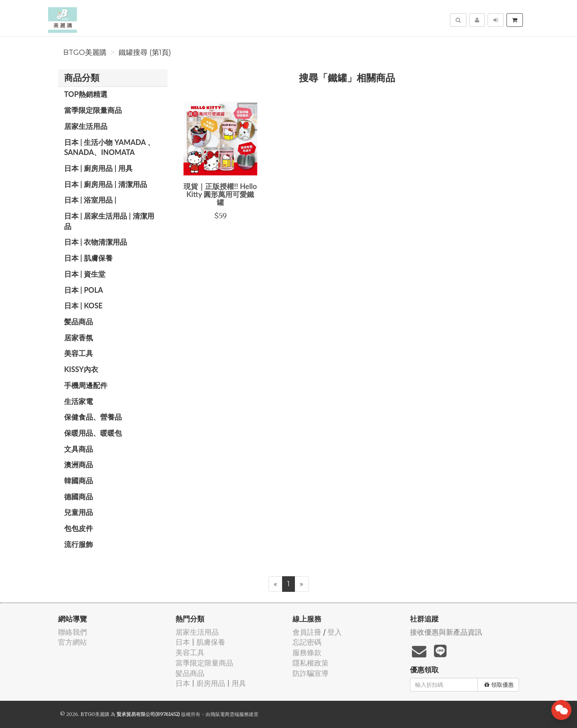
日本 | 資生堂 (85, 274)
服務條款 (307, 653)
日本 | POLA (84, 290)
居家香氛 (79, 338)
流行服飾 (79, 544)
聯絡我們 (73, 632)
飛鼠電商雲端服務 (230, 714)
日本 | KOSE (83, 306)
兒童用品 (79, 512)
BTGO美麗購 (85, 52)
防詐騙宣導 (311, 673)
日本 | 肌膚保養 (88, 258)
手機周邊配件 (86, 385)
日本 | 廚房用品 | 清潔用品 (106, 184)
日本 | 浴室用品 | (90, 200)
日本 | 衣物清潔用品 (96, 242)
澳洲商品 (79, 465)
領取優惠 (499, 685)
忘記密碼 (307, 642)
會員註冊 (307, 632)
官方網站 (73, 642)
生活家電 (79, 401)
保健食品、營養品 (93, 417)
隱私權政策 (311, 663)
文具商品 (79, 449)
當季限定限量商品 (93, 110)
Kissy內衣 (81, 369)
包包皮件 (79, 528)
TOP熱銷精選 (86, 94)
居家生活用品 (86, 126)
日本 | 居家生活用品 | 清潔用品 (109, 221)
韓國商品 (79, 481)
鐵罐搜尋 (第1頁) (145, 52)
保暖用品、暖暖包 (93, 433)
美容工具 (79, 353)
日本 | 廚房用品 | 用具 (98, 168)
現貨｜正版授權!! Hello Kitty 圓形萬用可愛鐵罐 (220, 194)
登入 (335, 632)
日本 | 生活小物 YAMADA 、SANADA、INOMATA (109, 147)
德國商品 (79, 497)
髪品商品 (79, 322)
